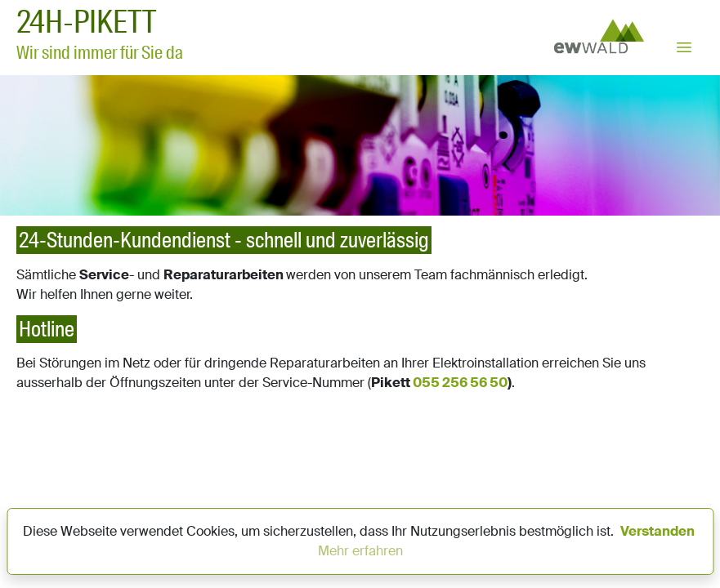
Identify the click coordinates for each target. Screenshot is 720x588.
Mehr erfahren (360, 551)
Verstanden (657, 531)
